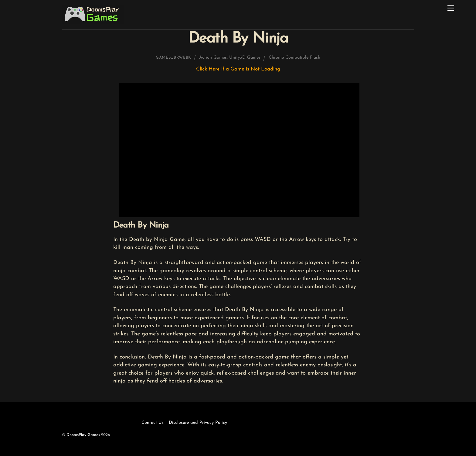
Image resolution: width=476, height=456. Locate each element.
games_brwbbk (173, 58)
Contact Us (153, 423)
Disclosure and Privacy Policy (198, 423)
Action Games (213, 58)
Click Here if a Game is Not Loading (238, 69)
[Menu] (451, 8)
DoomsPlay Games (83, 435)
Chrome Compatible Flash (294, 58)
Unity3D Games (245, 58)
